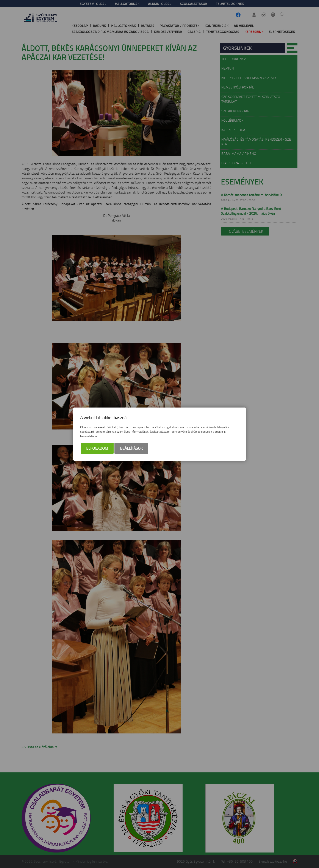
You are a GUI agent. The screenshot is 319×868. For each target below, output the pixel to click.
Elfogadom (97, 448)
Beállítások (131, 448)
